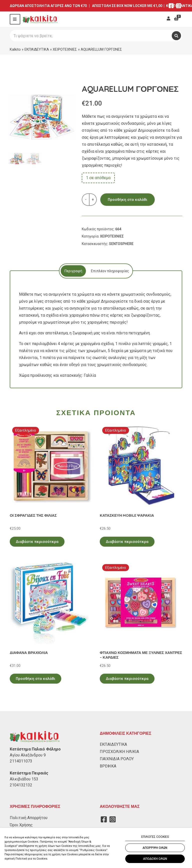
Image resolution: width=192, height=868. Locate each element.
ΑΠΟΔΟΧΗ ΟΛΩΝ (155, 859)
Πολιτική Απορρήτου (29, 818)
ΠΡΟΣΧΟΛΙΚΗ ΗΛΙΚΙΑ (119, 752)
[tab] (72, 271)
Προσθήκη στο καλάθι (127, 200)
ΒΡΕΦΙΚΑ (108, 766)
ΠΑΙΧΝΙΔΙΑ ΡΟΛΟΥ (117, 759)
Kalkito (15, 49)
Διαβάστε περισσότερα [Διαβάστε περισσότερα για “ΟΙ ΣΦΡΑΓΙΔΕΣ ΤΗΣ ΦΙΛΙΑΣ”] (37, 542)
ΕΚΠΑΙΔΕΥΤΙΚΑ (37, 49)
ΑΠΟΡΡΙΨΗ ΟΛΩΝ (155, 848)
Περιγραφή (72, 271)
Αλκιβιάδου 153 (24, 779)
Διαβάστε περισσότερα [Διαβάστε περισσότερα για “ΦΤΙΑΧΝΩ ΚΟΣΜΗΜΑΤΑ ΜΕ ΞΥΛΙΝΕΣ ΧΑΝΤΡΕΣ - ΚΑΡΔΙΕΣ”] (127, 679)
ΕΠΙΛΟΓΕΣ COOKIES (155, 837)
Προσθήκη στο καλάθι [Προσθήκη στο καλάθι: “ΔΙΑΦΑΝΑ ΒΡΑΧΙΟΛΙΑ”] (35, 679)
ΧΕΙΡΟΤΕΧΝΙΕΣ (65, 49)
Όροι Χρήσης (21, 825)
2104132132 (21, 785)
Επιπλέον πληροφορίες (110, 271)
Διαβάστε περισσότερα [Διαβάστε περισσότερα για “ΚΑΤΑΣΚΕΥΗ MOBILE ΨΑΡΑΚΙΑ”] (127, 542)
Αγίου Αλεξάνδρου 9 (28, 755)
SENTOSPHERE (121, 244)
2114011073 (21, 761)
